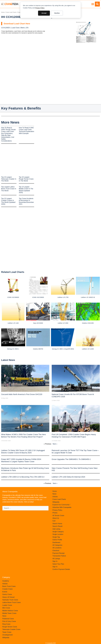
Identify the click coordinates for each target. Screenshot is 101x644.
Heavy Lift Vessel (8, 597)
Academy (6, 581)
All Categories (57, 545)
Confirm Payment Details (61, 569)
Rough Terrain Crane (10, 627)
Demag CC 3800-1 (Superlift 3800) (63, 349)
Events (5, 592)
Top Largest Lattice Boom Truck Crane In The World (9, 189)
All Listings (56, 559)
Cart (54, 521)
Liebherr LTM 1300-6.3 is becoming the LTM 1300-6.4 (23, 477)
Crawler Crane (7, 589)
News (54, 494)
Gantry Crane (7, 594)
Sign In (55, 561)
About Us (56, 518)
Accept (44, 13)
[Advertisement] (86, 58)
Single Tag (56, 537)
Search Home (57, 524)
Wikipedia (56, 502)
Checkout (56, 551)
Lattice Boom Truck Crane (11, 602)
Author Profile (57, 540)
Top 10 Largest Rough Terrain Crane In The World (26, 179)
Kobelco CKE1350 (88, 323)
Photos (55, 513)
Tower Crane (7, 632)
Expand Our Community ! (61, 505)
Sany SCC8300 (38, 323)
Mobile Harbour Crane (10, 611)
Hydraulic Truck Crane (10, 600)
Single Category (58, 532)
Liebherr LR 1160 (13, 323)
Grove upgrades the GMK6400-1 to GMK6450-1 (71, 459)
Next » (55, 444)
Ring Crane (6, 624)
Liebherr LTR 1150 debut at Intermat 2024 (68, 477)
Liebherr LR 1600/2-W (88, 297)
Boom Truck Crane (9, 586)
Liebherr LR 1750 (63, 297)
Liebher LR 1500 (63, 323)
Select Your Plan (58, 564)
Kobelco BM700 (38, 349)
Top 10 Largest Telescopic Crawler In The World (9, 179)
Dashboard (56, 542)
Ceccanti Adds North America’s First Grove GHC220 (22, 394)
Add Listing (56, 529)
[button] (93, 4)
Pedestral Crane (8, 619)
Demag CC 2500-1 (13, 349)
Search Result (57, 526)
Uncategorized (7, 635)
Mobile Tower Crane (9, 613)
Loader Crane (7, 605)
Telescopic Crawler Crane (11, 629)
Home (3, 12)
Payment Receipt (58, 553)
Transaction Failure (59, 556)
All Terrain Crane (58, 516)
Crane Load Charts (11, 12)
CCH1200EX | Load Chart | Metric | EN (15, 28)
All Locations (57, 548)
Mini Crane (6, 608)
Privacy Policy (40, 8)
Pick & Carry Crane (9, 621)
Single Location (58, 534)
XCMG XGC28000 (38, 297)
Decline (57, 13)
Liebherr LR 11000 (88, 349)
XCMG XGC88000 (13, 297)
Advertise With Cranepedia (62, 507)
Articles (55, 497)
